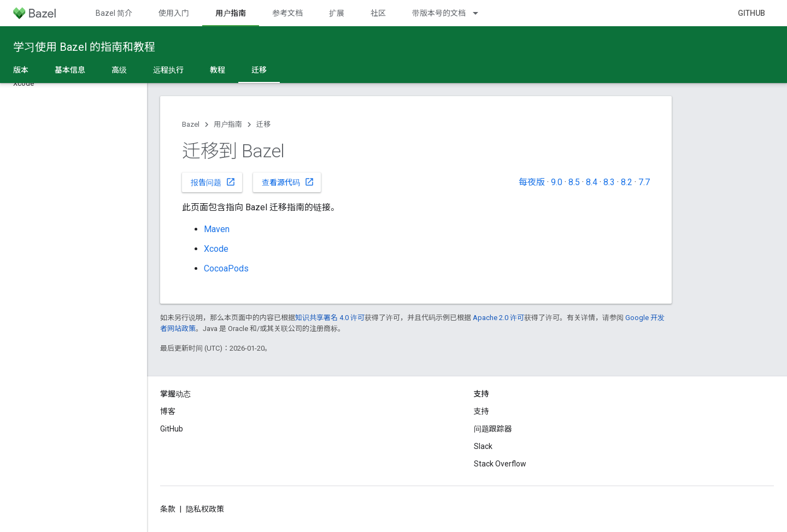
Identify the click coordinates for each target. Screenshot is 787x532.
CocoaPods (226, 268)
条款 (168, 509)
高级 (119, 70)
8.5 (574, 182)
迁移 (263, 124)
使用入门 (174, 13)
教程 (218, 70)
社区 (378, 13)
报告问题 (213, 182)
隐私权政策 (205, 509)
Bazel (191, 124)
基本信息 (70, 70)
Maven (217, 229)
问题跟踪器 (493, 429)
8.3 (609, 182)
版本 (21, 70)
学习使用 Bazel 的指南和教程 (84, 47)
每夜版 (532, 182)
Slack (483, 446)
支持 (481, 411)
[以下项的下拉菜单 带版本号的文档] (480, 13)
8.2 (627, 182)
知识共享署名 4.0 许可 (330, 318)
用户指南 (228, 124)
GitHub (751, 13)
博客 (168, 411)
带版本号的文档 (439, 13)
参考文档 (287, 13)
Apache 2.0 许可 (498, 318)
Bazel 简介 (114, 13)
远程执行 (168, 70)
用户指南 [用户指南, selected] (231, 13)
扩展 (337, 13)
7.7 (644, 182)
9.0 (557, 182)
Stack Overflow (500, 464)
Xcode (216, 249)
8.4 (592, 182)
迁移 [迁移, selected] (259, 70)
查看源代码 (288, 182)
